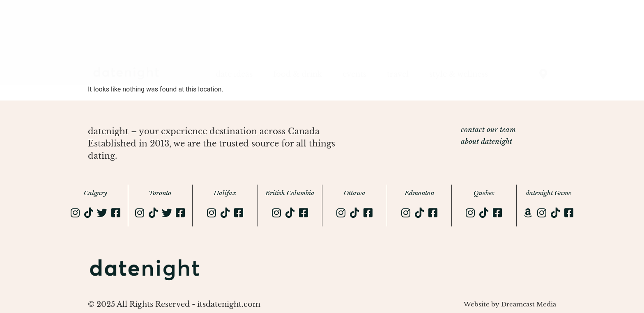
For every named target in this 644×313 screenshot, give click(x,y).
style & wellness (459, 74)
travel (398, 74)
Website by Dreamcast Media (510, 304)
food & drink (298, 74)
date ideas (234, 74)
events (354, 74)
